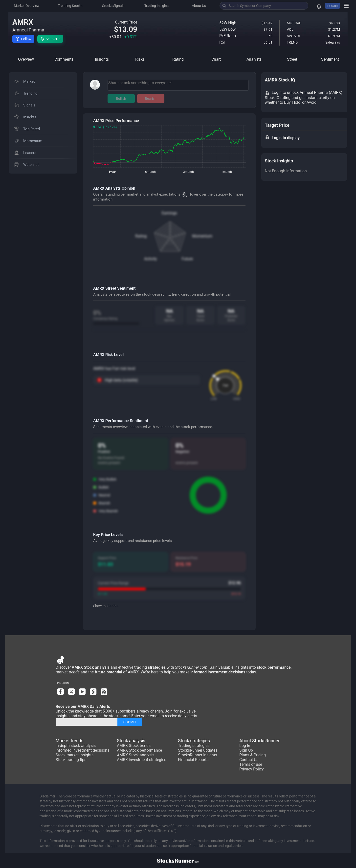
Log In (245, 746)
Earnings (169, 213)
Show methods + (106, 606)
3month (189, 172)
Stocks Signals (113, 6)
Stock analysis (131, 741)
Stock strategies (194, 741)
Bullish (121, 99)
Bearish (151, 99)
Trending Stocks (70, 6)
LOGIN (333, 6)
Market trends (69, 741)
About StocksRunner (259, 741)
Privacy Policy (252, 769)
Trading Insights (157, 6)
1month (227, 172)
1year (112, 172)
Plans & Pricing (253, 755)
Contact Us (249, 760)
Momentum (202, 236)
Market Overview (27, 6)
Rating (141, 236)
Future (187, 259)
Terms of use (251, 764)
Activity (151, 259)
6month (150, 172)
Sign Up (246, 750)
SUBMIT (130, 722)
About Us (199, 6)
